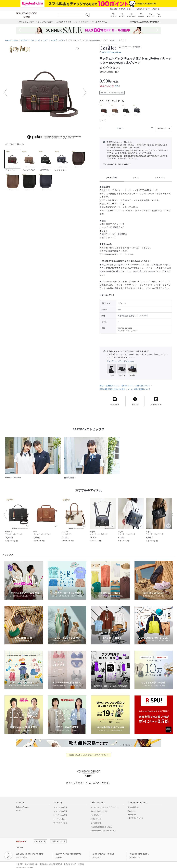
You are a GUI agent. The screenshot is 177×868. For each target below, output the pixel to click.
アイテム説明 (112, 177)
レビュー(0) (160, 177)
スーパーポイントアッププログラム (105, 804)
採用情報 (81, 861)
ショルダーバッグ (57, 40)
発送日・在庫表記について (109, 383)
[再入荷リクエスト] (164, 129)
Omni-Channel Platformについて (103, 828)
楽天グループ (142, 9)
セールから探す (60, 816)
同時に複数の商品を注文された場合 (112, 386)
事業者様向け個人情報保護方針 (51, 861)
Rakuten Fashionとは (99, 808)
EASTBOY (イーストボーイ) (30, 40)
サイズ (136, 177)
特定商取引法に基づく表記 (101, 824)
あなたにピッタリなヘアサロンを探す (30, 851)
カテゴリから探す (60, 812)
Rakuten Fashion (11, 40)
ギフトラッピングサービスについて (121, 361)
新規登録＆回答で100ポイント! (122, 9)
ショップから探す (60, 808)
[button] (45, 93)
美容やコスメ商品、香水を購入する (69, 851)
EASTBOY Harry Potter (112, 52)
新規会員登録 (133, 804)
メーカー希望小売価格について (139, 386)
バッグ (45, 40)
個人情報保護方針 (31, 861)
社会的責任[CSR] (70, 861)
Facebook (132, 808)
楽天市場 (156, 9)
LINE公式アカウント (136, 815)
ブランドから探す (60, 804)
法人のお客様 (96, 820)
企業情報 (20, 861)
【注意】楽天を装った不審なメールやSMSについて (89, 752)
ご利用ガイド (96, 812)
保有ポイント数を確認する (139, 851)
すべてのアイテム (60, 820)
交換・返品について (143, 383)
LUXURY (20, 808)
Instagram (132, 812)
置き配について (127, 383)
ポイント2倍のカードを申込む (104, 851)
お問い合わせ (96, 816)
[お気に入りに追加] (152, 128)
